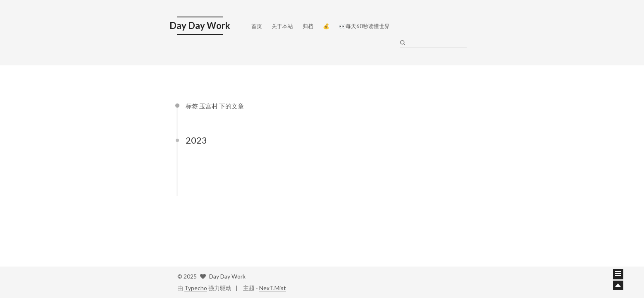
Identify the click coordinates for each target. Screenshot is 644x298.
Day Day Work (227, 276)
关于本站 (282, 24)
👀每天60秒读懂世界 (364, 24)
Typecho (196, 288)
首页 (257, 24)
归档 (308, 24)
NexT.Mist (273, 288)
